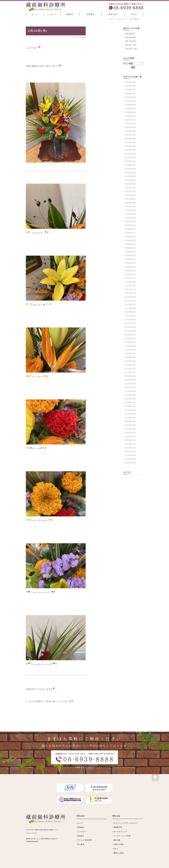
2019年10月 (130, 282)
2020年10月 (130, 237)
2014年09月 (130, 410)
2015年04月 (130, 384)
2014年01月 (130, 440)
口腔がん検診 (119, 844)
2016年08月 (130, 346)
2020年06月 (130, 252)
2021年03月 (130, 218)
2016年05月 (130, 354)
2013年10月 (130, 452)
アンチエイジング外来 (122, 836)
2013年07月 (130, 463)
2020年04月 (130, 259)
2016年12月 (130, 331)
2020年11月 (130, 233)
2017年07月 (130, 305)
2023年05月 (130, 142)
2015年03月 (130, 387)
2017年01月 (130, 327)
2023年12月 (130, 116)
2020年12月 (130, 229)
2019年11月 (130, 278)
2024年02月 (130, 109)
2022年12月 (130, 161)
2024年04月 (130, 101)
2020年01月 (130, 271)
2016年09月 (130, 342)
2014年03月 (130, 433)
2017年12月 (130, 286)
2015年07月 (130, 372)
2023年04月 (130, 146)
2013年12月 (130, 444)
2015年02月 (130, 391)
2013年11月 (130, 448)
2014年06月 (130, 421)
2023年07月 (130, 135)
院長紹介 (81, 836)
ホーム (35, 14)
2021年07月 (130, 203)
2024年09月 (130, 82)
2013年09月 (130, 455)
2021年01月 (130, 225)
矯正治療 (117, 840)
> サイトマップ (31, 833)
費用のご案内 (119, 853)
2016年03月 (130, 361)
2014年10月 (130, 406)
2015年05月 (130, 380)
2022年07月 (130, 180)
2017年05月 (130, 312)
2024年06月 (130, 93)
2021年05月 (130, 210)
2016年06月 (130, 350)
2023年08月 (130, 131)
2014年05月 (130, 425)
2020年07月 (130, 248)
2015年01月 (130, 395)
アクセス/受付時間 (85, 840)
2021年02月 (130, 222)
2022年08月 (130, 176)
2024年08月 (130, 86)
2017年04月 (130, 316)
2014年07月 (130, 418)
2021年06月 (130, 207)
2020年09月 (130, 240)
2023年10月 (130, 124)
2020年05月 (130, 256)
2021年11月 (130, 188)
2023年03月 (130, 150)
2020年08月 (130, 244)
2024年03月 (130, 105)
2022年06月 (130, 184)
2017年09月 (130, 297)
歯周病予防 (118, 827)
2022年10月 (130, 169)
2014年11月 (130, 403)
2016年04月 (130, 357)
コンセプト (52, 14)
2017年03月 (130, 320)
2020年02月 (130, 267)
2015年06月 (130, 376)
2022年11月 (130, 165)
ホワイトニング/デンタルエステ (126, 823)
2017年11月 (130, 289)
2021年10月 (130, 191)
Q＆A (116, 849)
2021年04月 (130, 214)
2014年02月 (130, 436)
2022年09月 (130, 173)
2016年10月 (130, 338)
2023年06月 (130, 139)
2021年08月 (130, 199)
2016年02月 (130, 365)
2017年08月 (130, 301)
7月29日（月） (132, 49)
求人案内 (81, 844)
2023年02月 (130, 154)
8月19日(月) (131, 41)
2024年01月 (130, 112)
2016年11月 (130, 335)
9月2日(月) (130, 34)
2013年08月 (130, 459)
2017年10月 (130, 293)
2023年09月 (130, 127)
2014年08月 (130, 414)
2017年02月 (130, 323)
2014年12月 (130, 399)
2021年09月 (130, 195)
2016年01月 (130, 369)
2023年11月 (130, 120)
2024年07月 (130, 90)
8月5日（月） (131, 45)
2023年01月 (130, 158)
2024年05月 (130, 97)
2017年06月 (130, 308)
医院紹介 (81, 827)
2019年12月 (130, 274)
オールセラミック (120, 832)
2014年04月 (130, 429)
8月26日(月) (38, 31)
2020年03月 (130, 263)
